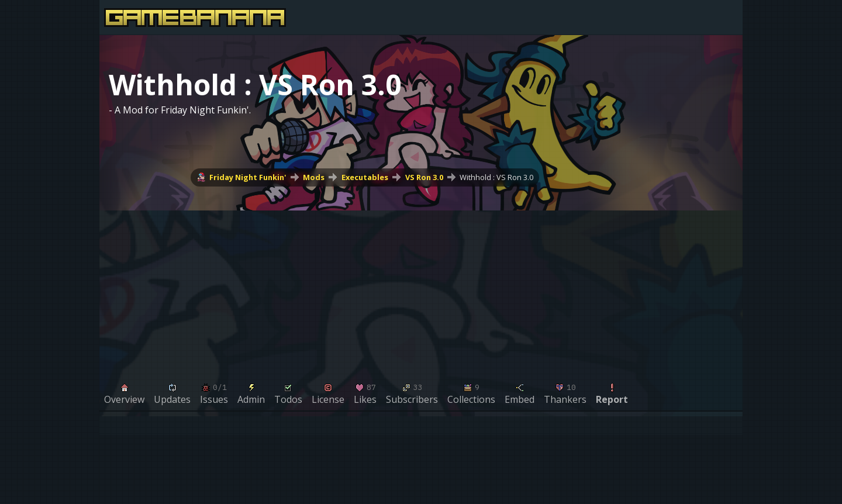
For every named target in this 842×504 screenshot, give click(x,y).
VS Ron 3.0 (424, 177)
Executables (365, 177)
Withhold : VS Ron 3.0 (496, 177)
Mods (314, 177)
